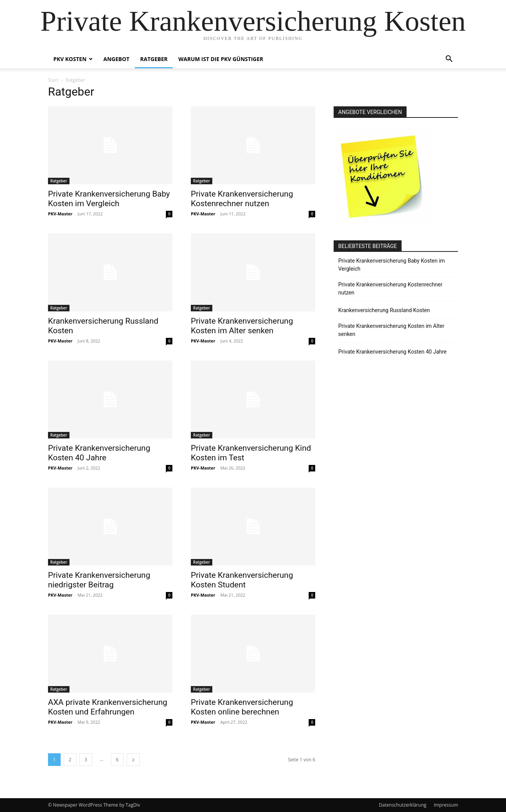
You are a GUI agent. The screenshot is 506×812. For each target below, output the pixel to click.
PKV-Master (60, 214)
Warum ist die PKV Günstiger (221, 59)
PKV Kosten (70, 59)
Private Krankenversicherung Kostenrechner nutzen (242, 199)
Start (53, 80)
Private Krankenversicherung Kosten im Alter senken (242, 326)
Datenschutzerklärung (403, 805)
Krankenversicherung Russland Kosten (384, 310)
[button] (449, 60)
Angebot (116, 59)
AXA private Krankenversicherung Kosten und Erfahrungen (108, 707)
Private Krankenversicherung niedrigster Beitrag (99, 580)
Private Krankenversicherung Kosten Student (242, 580)
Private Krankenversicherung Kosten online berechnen (242, 707)
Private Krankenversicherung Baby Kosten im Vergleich (109, 199)
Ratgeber (154, 59)
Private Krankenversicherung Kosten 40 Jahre (99, 453)
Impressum (446, 805)
